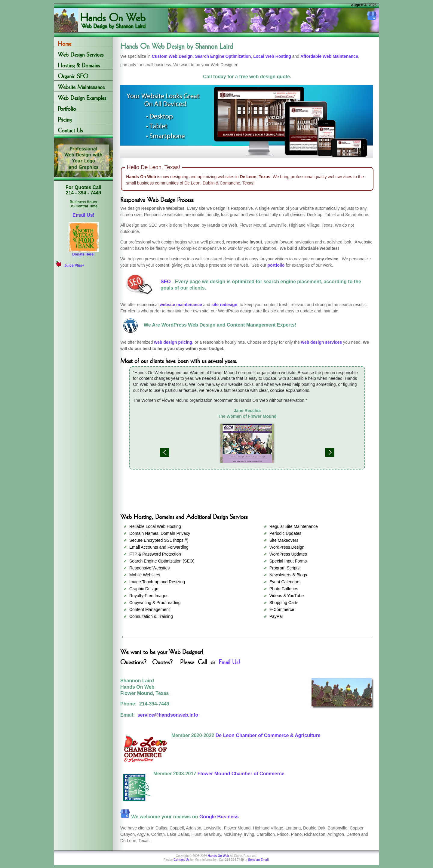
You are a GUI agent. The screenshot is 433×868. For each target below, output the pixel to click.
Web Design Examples (82, 97)
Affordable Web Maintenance (329, 56)
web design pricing (173, 342)
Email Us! (83, 215)
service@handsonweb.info (168, 715)
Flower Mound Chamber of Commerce (241, 774)
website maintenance (181, 305)
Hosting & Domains (79, 64)
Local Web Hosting (272, 56)
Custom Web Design (172, 56)
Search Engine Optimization (223, 56)
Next (330, 452)
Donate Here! (83, 254)
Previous (164, 452)
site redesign (224, 305)
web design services (321, 342)
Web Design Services (81, 53)
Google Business (219, 817)
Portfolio (67, 108)
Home (64, 43)
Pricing (65, 118)
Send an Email (258, 860)
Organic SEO (73, 75)
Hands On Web (113, 10)
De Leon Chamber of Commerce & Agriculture (268, 735)
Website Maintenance (81, 86)
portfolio (276, 265)
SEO (166, 282)
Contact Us (70, 129)
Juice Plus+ (74, 265)
